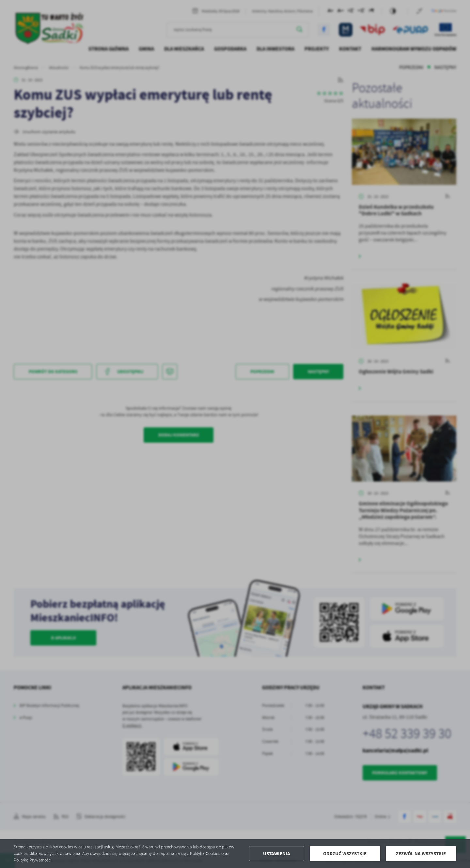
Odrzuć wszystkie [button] (345, 854)
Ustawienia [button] (277, 854)
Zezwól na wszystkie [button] (421, 854)
